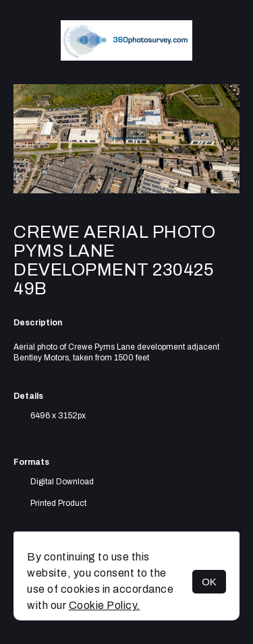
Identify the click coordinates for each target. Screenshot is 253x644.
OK (209, 582)
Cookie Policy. (105, 605)
